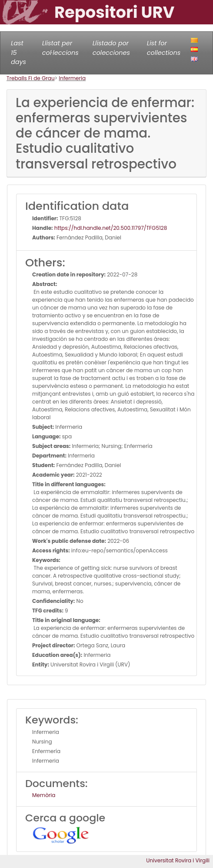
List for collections (164, 48)
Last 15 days (18, 52)
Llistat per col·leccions (60, 48)
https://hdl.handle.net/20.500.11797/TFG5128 (110, 228)
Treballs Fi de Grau (31, 78)
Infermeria (72, 78)
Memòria (44, 795)
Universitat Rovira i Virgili (178, 860)
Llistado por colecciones (111, 48)
